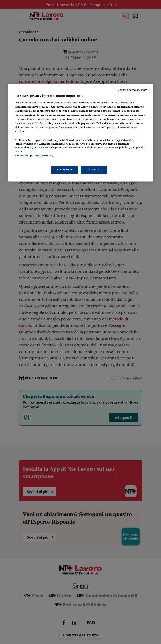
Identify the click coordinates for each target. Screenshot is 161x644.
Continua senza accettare (133, 90)
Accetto (94, 170)
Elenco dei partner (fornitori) (34, 156)
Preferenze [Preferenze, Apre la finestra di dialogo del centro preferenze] (64, 170)
